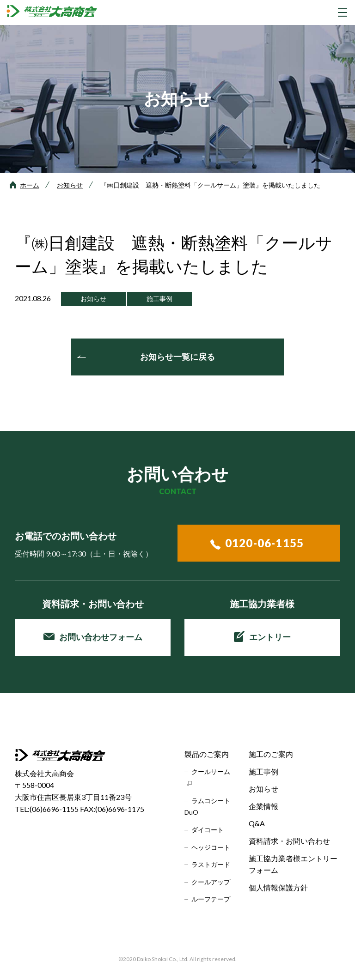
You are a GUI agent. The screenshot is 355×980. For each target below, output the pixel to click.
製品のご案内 (207, 754)
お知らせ (70, 185)
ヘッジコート (211, 847)
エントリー (262, 636)
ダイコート (208, 830)
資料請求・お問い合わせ (289, 841)
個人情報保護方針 (278, 887)
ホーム (30, 185)
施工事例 (263, 771)
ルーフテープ (211, 899)
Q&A (257, 823)
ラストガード (211, 864)
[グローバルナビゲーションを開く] (343, 12)
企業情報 (263, 806)
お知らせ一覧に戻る (177, 357)
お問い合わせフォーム (93, 637)
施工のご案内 (271, 754)
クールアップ (211, 882)
